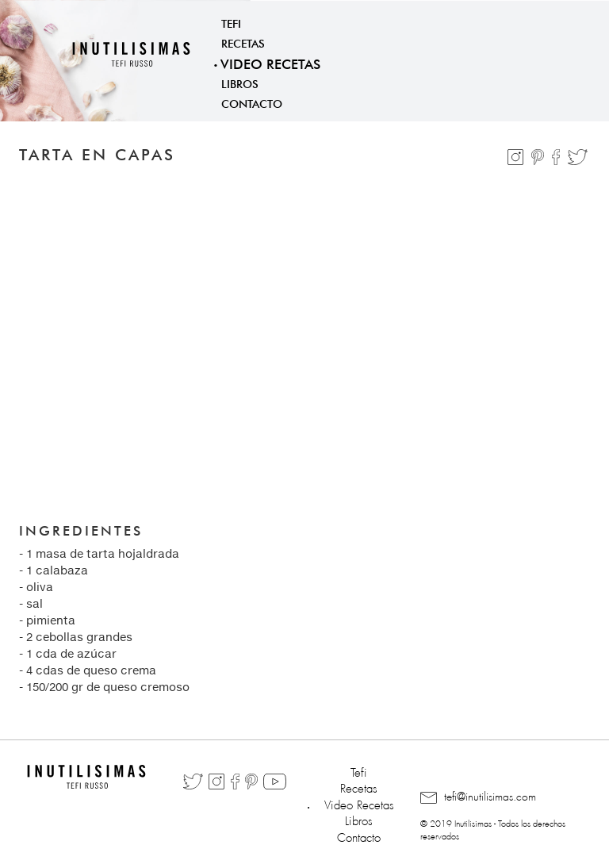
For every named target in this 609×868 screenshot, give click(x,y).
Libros (240, 83)
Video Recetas (270, 62)
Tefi (231, 22)
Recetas (243, 42)
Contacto (252, 102)
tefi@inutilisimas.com (478, 797)
